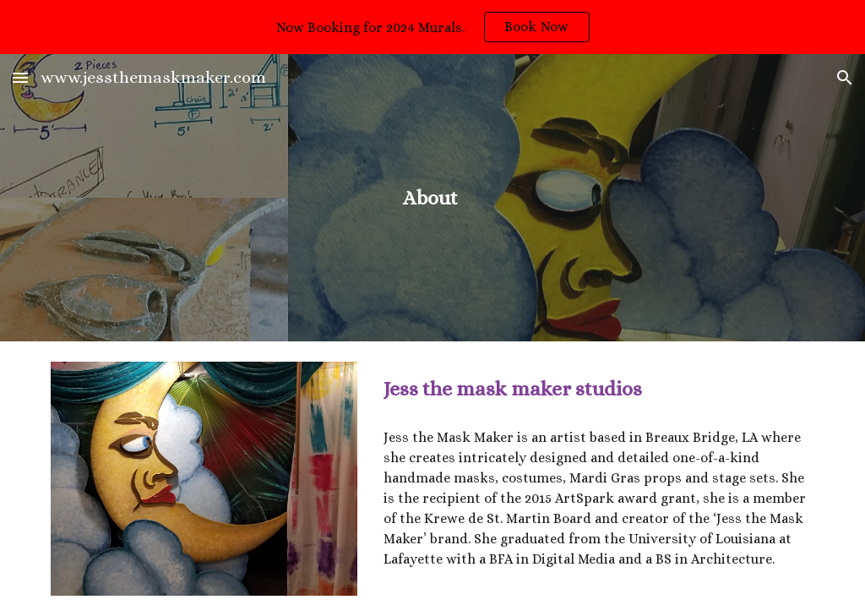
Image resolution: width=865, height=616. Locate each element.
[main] (432, 198)
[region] (432, 27)
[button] (20, 77)
